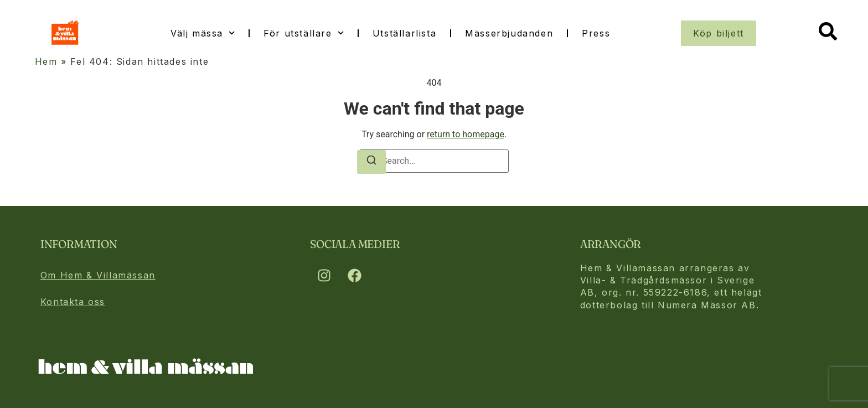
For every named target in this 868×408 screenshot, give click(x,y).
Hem (46, 61)
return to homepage (466, 134)
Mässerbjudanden (509, 33)
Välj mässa (203, 33)
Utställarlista (404, 33)
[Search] (371, 162)
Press (596, 33)
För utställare (304, 33)
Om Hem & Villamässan (98, 275)
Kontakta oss (73, 302)
